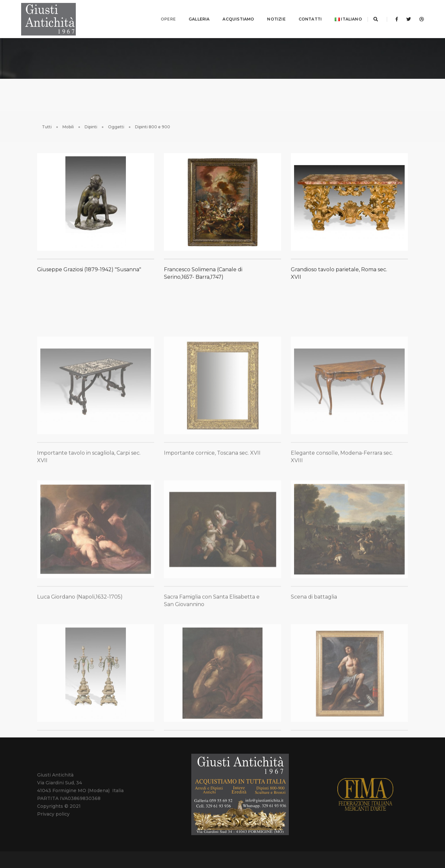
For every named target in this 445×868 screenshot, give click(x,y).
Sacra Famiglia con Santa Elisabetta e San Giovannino (212, 635)
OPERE (161, 16)
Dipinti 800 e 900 (153, 121)
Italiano (341, 16)
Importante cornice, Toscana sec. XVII (212, 487)
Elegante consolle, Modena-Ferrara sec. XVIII (342, 491)
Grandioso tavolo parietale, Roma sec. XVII (339, 273)
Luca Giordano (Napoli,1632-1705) (80, 631)
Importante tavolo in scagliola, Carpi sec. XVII (89, 491)
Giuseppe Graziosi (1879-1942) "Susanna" (89, 269)
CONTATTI (303, 16)
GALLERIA (192, 16)
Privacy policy (53, 808)
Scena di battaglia (314, 631)
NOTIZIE (269, 16)
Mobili (68, 121)
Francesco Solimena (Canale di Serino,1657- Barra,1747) (203, 273)
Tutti (47, 121)
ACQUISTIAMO (231, 16)
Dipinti (91, 121)
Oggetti (116, 121)
